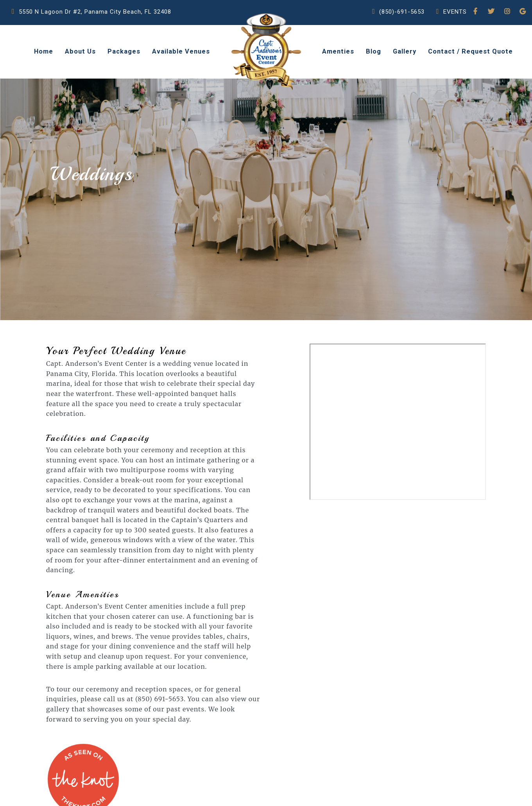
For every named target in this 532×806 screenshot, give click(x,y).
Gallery (405, 51)
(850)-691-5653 (398, 19)
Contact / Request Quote (470, 51)
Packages (124, 51)
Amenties (338, 51)
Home (44, 51)
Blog (373, 51)
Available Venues (181, 51)
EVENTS (451, 19)
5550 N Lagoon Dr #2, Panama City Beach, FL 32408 (91, 19)
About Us (80, 51)
